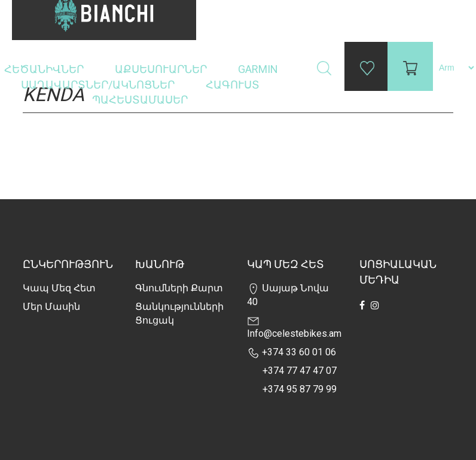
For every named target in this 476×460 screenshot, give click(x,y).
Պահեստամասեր (141, 100)
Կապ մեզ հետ (59, 288)
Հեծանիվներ (45, 69)
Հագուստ (234, 85)
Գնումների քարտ (179, 288)
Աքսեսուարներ (162, 69)
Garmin (258, 69)
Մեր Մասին (51, 307)
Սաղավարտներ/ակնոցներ (99, 85)
